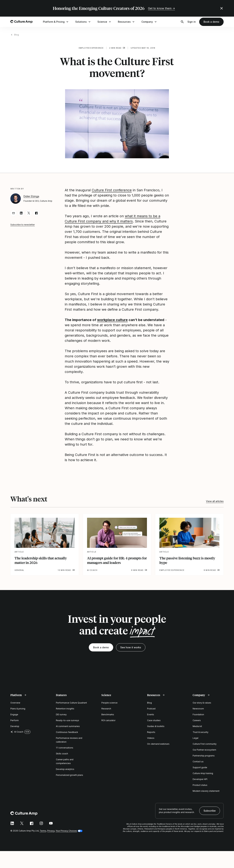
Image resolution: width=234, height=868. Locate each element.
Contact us (198, 762)
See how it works (131, 647)
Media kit (197, 726)
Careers (197, 720)
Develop (15, 726)
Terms (43, 831)
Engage (14, 714)
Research (106, 709)
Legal (195, 738)
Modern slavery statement (206, 791)
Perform (15, 720)
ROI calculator (108, 720)
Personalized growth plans (69, 775)
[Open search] (182, 22)
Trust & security (201, 732)
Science (105, 22)
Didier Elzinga (31, 196)
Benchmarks (108, 714)
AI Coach (17, 732)
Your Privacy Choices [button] (66, 831)
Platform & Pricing (56, 22)
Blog (17, 35)
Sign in (192, 22)
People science (109, 703)
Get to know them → (161, 8)
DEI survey (61, 714)
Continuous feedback (67, 732)
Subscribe (210, 811)
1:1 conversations (65, 748)
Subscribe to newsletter (23, 225)
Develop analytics (65, 769)
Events (151, 714)
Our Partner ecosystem (204, 750)
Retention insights (65, 709)
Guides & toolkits (156, 726)
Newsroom (198, 709)
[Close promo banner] (222, 8)
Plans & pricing (18, 709)
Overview (15, 703)
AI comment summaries (68, 726)
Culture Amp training (203, 773)
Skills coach (62, 754)
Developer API (200, 779)
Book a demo (211, 22)
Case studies (154, 720)
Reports (151, 732)
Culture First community (205, 744)
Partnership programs (204, 756)
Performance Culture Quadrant (71, 703)
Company (149, 22)
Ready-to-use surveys (67, 720)
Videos (151, 738)
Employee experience (91, 48)
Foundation (198, 714)
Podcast (151, 709)
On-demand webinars (158, 744)
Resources (127, 22)
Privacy (51, 831)
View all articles (215, 501)
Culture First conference (112, 190)
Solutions (83, 22)
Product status (200, 785)
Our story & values (202, 703)
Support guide (200, 767)
